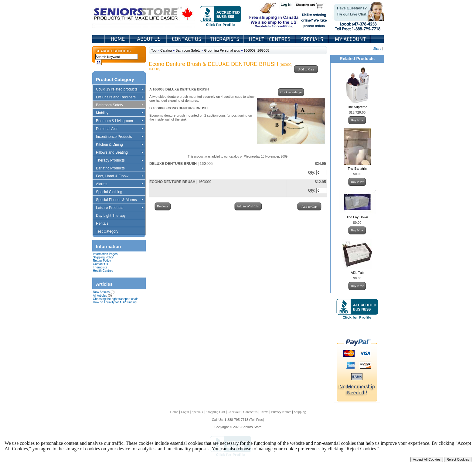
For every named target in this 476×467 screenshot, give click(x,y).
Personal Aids (119, 129)
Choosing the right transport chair (115, 299)
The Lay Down (357, 217)
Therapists (225, 39)
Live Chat (357, 15)
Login (287, 5)
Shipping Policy (103, 257)
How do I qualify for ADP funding (115, 302)
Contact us (250, 412)
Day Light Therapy (114, 216)
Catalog (166, 50)
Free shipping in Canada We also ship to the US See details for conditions (262, 15)
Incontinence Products (119, 137)
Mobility (119, 113)
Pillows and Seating (119, 153)
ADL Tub (357, 273)
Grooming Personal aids (222, 50)
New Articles (101, 292)
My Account (350, 39)
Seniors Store (144, 15)
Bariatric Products (119, 169)
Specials (312, 39)
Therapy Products (119, 161)
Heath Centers (270, 39)
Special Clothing (112, 192)
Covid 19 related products (120, 90)
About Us (149, 39)
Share (377, 49)
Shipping (300, 412)
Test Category (110, 232)
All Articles (100, 296)
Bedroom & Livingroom (119, 121)
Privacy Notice (281, 412)
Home (117, 39)
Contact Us (187, 39)
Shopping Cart (312, 5)
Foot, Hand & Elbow (119, 176)
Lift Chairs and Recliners (119, 97)
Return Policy (102, 261)
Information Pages (105, 254)
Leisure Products (119, 208)
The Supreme (357, 107)
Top (154, 50)
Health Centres (103, 271)
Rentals (105, 224)
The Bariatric (357, 169)
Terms (264, 412)
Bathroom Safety (119, 105)
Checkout (234, 412)
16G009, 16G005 (257, 50)
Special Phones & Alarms (120, 200)
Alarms (119, 184)
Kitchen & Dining (119, 145)
